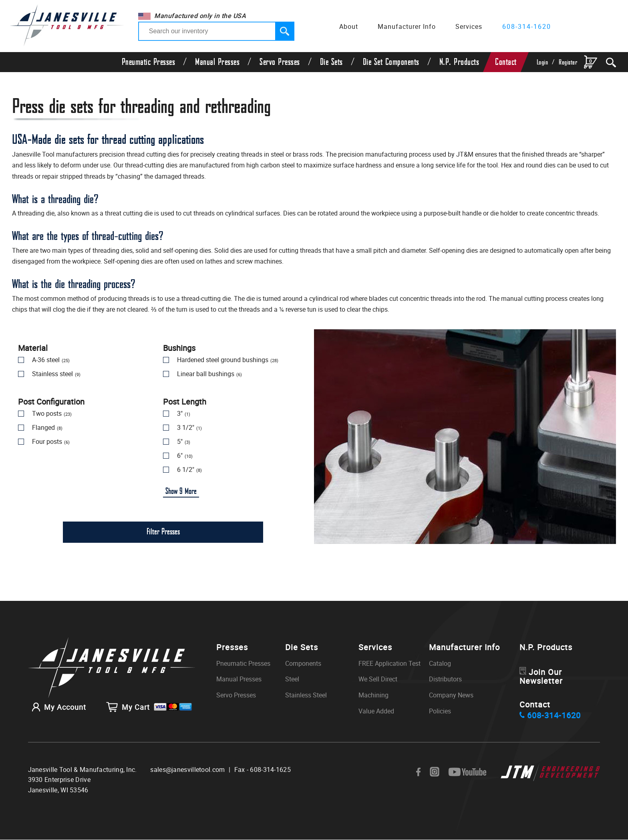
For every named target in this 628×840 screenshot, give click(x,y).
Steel (292, 679)
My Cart (149, 707)
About (349, 26)
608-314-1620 (527, 26)
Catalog (440, 664)
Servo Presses (280, 62)
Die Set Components (391, 62)
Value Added (376, 711)
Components (303, 664)
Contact (506, 62)
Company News (451, 695)
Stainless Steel (306, 695)
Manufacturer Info (407, 26)
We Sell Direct (378, 679)
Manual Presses (217, 62)
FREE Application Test (389, 664)
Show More (181, 492)
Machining (373, 695)
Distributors (445, 679)
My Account (57, 707)
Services (469, 26)
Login (542, 62)
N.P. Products (459, 62)
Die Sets (331, 62)
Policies (440, 711)
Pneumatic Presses (149, 62)
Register (568, 62)
